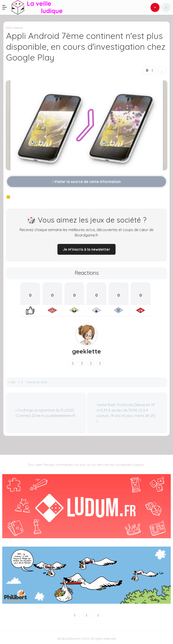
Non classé (14, 28)
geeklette (86, 351)
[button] (7, 7)
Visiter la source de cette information (87, 182)
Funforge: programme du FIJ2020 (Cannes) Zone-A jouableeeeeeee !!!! (45, 413)
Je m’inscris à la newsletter (86, 249)
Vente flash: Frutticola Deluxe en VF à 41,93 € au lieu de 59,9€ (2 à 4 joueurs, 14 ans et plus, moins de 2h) (126, 413)
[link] (162, 70)
